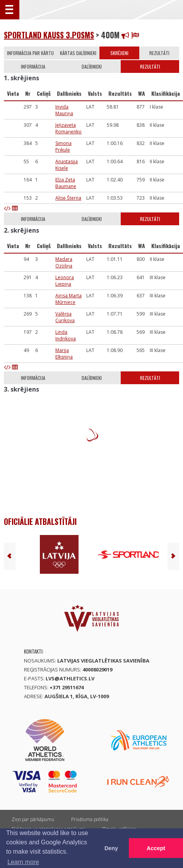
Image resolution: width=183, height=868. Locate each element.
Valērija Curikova (65, 317)
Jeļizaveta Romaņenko (68, 128)
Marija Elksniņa (64, 354)
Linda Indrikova (66, 335)
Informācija (33, 66)
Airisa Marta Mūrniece (68, 299)
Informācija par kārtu (30, 53)
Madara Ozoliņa (64, 262)
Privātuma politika (90, 819)
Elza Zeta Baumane (66, 183)
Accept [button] (156, 848)
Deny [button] (111, 848)
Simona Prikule (63, 147)
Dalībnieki (92, 66)
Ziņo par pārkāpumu (33, 819)
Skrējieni (119, 53)
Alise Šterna (68, 198)
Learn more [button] (23, 862)
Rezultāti (159, 53)
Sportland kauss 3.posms (49, 35)
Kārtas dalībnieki (78, 53)
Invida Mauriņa (64, 110)
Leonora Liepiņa (65, 281)
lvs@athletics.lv (70, 678)
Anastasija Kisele (67, 165)
